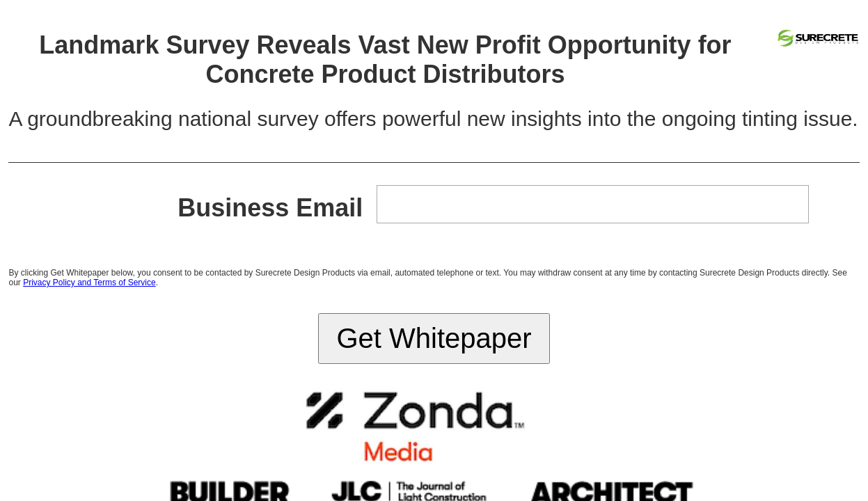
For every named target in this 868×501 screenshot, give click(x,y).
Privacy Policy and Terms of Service (410, 152)
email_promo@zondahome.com (575, 304)
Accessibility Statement (486, 294)
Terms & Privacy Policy (409, 294)
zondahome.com (494, 304)
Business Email (284, 93)
